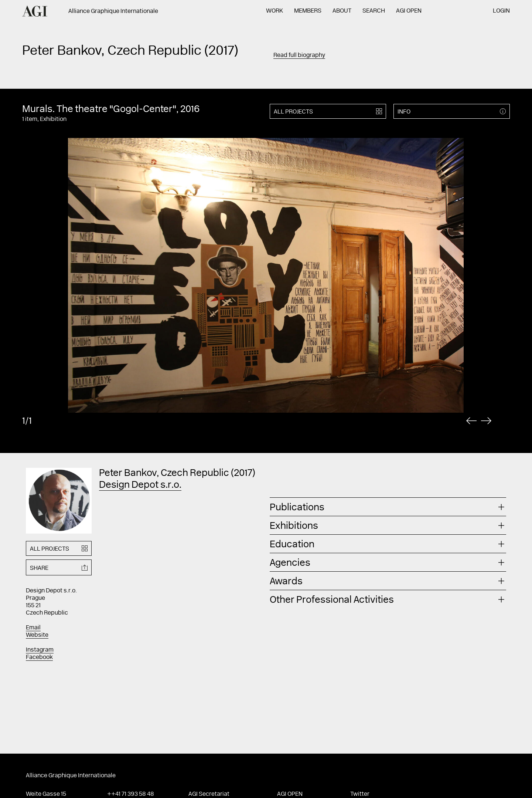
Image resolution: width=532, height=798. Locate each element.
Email (33, 628)
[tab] (388, 507)
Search (374, 11)
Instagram (40, 650)
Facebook (39, 657)
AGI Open (409, 11)
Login (501, 11)
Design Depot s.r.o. (140, 486)
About (342, 11)
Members (308, 11)
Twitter (360, 794)
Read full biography (299, 55)
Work (274, 11)
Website (37, 635)
